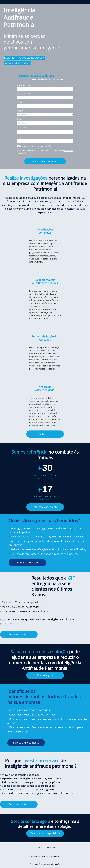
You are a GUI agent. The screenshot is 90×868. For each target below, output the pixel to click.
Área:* (19, 119)
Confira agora (45, 675)
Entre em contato (19, 634)
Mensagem (22, 128)
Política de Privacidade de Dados (45, 856)
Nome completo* (24, 85)
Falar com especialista (45, 161)
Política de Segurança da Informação (45, 864)
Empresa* (21, 102)
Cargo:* (20, 111)
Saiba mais (45, 434)
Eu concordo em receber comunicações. (35, 146)
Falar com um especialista (45, 833)
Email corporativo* (25, 94)
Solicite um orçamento (27, 563)
